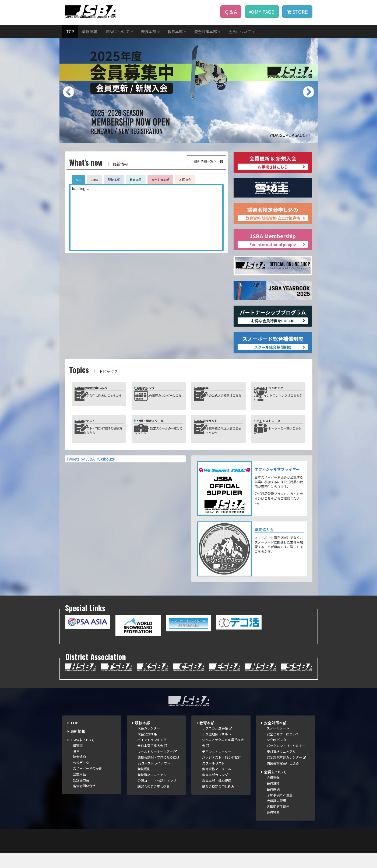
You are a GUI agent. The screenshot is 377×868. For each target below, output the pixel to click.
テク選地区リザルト (217, 749)
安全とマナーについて (283, 749)
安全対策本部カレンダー (286, 772)
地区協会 (185, 179)
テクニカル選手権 (217, 743)
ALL (78, 179)
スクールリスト (213, 778)
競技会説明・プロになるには (158, 772)
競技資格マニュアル (152, 790)
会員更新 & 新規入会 (273, 162)
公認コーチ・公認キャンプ (157, 795)
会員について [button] (242, 32)
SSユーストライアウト (154, 778)
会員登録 (273, 792)
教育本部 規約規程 (217, 795)
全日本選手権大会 (152, 761)
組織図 (78, 760)
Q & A (231, 12)
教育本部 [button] (177, 32)
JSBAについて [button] (119, 32)
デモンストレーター (217, 766)
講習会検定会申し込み (273, 214)
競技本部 (114, 179)
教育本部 (136, 179)
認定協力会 (81, 795)
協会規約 (79, 772)
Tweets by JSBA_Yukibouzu (91, 474)
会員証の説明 (276, 816)
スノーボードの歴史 (87, 783)
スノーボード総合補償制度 (273, 343)
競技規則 (144, 784)
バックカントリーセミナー (286, 761)
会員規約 (273, 798)
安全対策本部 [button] (207, 32)
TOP (70, 32)
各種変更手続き (278, 821)
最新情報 (90, 32)
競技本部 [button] (150, 32)
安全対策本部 (160, 179)
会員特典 (273, 827)
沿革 (76, 766)
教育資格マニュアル (217, 784)
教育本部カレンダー (217, 790)
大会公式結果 (147, 749)
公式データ (81, 777)
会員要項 (273, 804)
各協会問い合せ (84, 801)
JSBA (94, 179)
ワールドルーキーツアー (157, 766)
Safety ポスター (278, 755)
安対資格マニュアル (281, 766)
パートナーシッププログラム (273, 316)
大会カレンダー (149, 743)
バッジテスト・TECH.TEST (221, 772)
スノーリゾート (278, 743)
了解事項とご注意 (280, 810)
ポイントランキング (152, 755)
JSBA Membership (273, 240)
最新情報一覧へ (205, 161)
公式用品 (79, 789)
